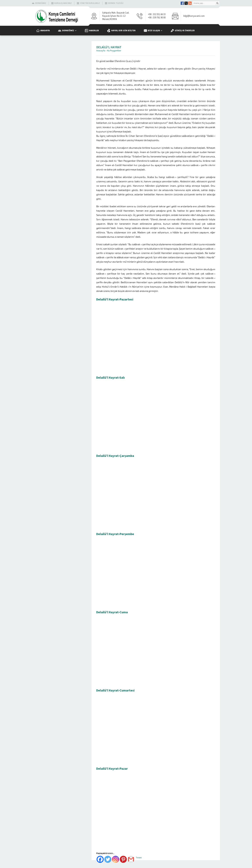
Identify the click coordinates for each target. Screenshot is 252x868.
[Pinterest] (123, 859)
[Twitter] (108, 859)
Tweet (139, 858)
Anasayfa (101, 51)
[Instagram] (116, 859)
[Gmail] (131, 859)
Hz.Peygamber (114, 51)
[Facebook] (100, 859)
